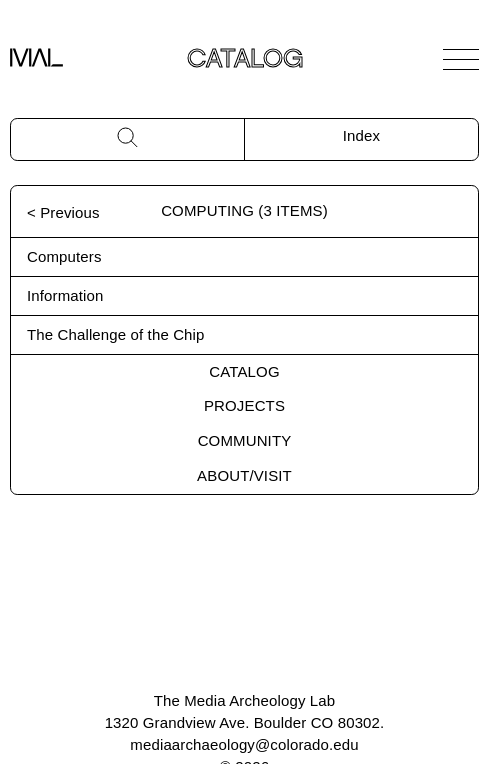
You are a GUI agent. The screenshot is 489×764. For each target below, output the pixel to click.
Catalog (244, 371)
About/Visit (244, 475)
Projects (244, 405)
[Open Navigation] (461, 59)
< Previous (63, 212)
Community (245, 440)
